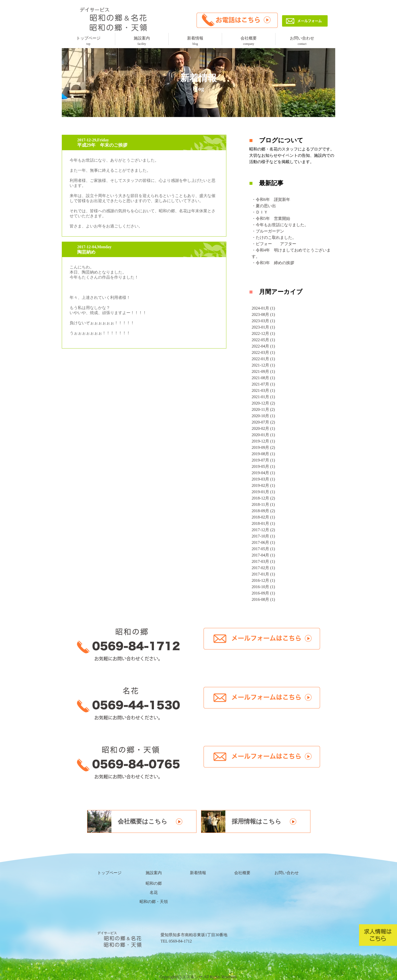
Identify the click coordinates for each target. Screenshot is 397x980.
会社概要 (249, 41)
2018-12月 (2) (263, 498)
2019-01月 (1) (263, 492)
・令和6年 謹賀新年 (271, 199)
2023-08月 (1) (263, 314)
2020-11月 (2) (263, 409)
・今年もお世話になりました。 (280, 225)
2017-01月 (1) (263, 574)
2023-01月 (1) (263, 327)
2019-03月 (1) (263, 479)
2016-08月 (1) (263, 599)
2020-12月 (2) (263, 403)
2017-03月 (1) (263, 561)
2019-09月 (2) (263, 447)
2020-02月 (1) (263, 428)
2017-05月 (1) (263, 549)
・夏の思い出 (264, 206)
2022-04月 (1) (263, 346)
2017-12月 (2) (263, 530)
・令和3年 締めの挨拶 (273, 263)
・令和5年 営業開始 (271, 218)
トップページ (88, 41)
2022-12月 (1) (263, 333)
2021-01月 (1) (263, 397)
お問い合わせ (302, 41)
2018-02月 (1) (263, 517)
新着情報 (195, 41)
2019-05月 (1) (263, 466)
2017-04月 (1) (263, 555)
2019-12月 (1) (263, 441)
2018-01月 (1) (263, 523)
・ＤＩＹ (260, 212)
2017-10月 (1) (263, 536)
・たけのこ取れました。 (274, 237)
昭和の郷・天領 (154, 902)
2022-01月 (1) (263, 359)
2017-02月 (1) (263, 568)
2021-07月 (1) (263, 384)
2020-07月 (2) (263, 422)
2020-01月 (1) (263, 435)
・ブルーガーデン (268, 231)
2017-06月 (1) (263, 542)
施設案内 (142, 41)
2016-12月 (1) (263, 580)
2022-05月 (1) (263, 340)
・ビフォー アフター (274, 244)
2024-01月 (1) (263, 308)
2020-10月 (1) (263, 416)
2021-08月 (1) (263, 378)
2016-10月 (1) (263, 587)
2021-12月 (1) (263, 365)
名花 (154, 892)
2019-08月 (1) (263, 454)
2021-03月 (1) (263, 390)
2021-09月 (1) (263, 371)
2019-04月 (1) (263, 473)
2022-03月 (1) (263, 352)
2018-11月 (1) (263, 504)
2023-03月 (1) (263, 321)
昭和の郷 (154, 883)
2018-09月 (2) (263, 511)
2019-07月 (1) (263, 460)
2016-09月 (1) (263, 593)
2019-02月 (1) (263, 485)
